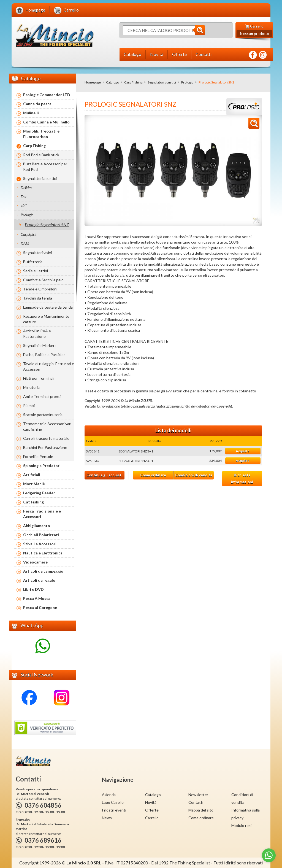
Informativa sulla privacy (246, 814)
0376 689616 (43, 840)
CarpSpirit (29, 234)
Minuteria (31, 387)
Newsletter (198, 795)
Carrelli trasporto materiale (46, 438)
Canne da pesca (37, 104)
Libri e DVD (33, 589)
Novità (151, 802)
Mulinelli (31, 113)
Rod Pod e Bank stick (41, 155)
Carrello (152, 818)
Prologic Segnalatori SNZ (47, 224)
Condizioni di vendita (194, 475)
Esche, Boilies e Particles (44, 355)
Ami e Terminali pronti (42, 396)
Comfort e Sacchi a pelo (43, 280)
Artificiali (32, 475)
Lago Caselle (113, 802)
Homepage (93, 82)
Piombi (29, 405)
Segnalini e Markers (40, 345)
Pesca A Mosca (37, 598)
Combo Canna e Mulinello (46, 122)
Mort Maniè (34, 484)
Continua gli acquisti (105, 475)
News (107, 818)
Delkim (26, 188)
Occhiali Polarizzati (41, 535)
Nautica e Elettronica (43, 553)
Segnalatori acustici (162, 82)
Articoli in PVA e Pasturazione (37, 334)
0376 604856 (43, 805)
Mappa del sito (201, 810)
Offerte (152, 810)
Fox (24, 197)
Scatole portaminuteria (43, 415)
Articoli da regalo (39, 580)
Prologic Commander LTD (47, 95)
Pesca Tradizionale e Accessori (42, 514)
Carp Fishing (133, 82)
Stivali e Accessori (40, 544)
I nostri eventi (114, 810)
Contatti (196, 802)
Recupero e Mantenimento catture (46, 319)
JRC (24, 206)
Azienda (109, 795)
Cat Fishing (33, 502)
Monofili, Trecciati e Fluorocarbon (41, 134)
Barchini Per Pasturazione (45, 447)
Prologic (187, 82)
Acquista (242, 451)
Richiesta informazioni (242, 479)
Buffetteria (33, 262)
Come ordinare (153, 475)
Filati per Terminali (39, 378)
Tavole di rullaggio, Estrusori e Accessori (49, 366)
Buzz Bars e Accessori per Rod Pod (45, 167)
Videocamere (35, 562)
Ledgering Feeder (39, 493)
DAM (25, 243)
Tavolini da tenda (38, 298)
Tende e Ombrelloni (40, 289)
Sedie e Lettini (36, 271)
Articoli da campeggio (43, 571)
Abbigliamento (37, 526)
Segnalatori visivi (37, 253)
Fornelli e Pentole (38, 456)
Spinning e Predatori (42, 466)
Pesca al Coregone (40, 607)
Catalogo (112, 82)
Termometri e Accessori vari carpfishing (47, 426)
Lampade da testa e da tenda (48, 307)
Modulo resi (241, 825)
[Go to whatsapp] (269, 855)
